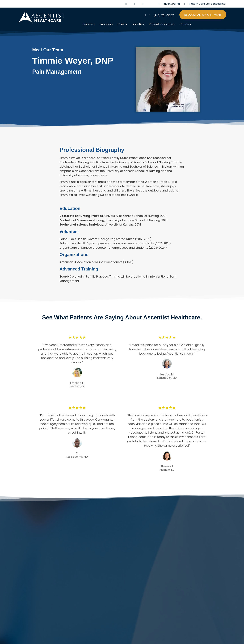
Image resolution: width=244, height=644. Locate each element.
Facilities (138, 24)
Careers (185, 24)
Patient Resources (162, 24)
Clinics (122, 24)
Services (89, 24)
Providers (106, 24)
